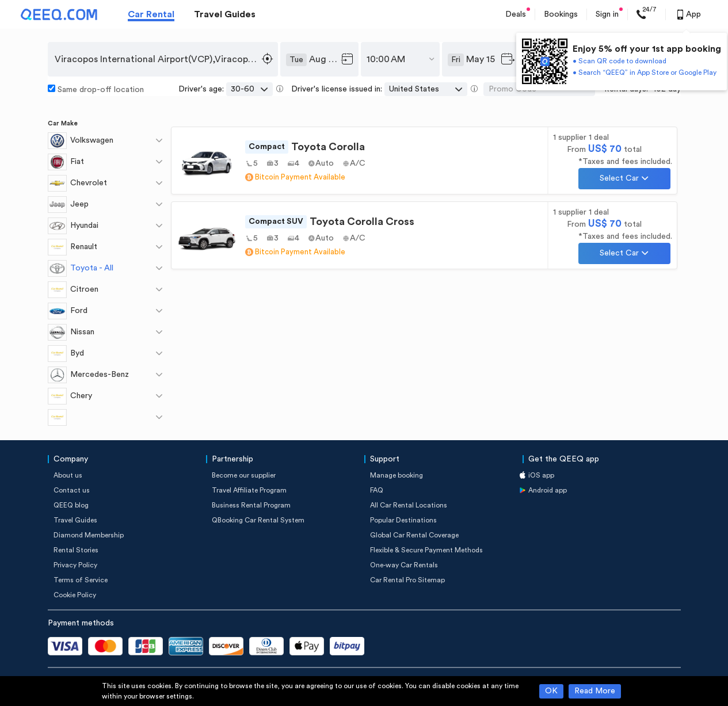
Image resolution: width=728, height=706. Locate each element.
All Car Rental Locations (409, 505)
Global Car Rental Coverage (414, 535)
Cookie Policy (75, 595)
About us (68, 475)
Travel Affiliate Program (249, 490)
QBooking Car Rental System (258, 520)
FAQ (377, 490)
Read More (595, 691)
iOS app (541, 475)
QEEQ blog (71, 505)
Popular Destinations (403, 520)
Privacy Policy (75, 565)
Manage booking (397, 475)
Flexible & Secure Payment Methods (426, 550)
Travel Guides (225, 14)
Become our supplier (244, 475)
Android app (548, 490)
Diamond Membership (89, 535)
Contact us (72, 490)
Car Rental (151, 14)
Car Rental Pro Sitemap (407, 580)
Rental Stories (76, 550)
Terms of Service (81, 580)
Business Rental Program (251, 505)
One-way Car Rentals (404, 565)
